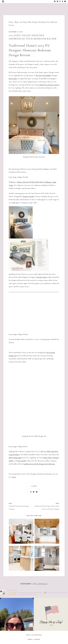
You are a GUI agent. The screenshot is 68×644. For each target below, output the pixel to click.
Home (11, 22)
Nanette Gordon (28, 196)
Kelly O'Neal (48, 458)
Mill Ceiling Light (15, 458)
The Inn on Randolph (43, 75)
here (14, 477)
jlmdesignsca (43, 584)
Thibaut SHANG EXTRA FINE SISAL (30, 182)
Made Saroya (34, 639)
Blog (16, 22)
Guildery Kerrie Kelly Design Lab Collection (39, 464)
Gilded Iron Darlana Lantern (49, 85)
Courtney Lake (41, 277)
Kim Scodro (13, 79)
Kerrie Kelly (22, 461)
